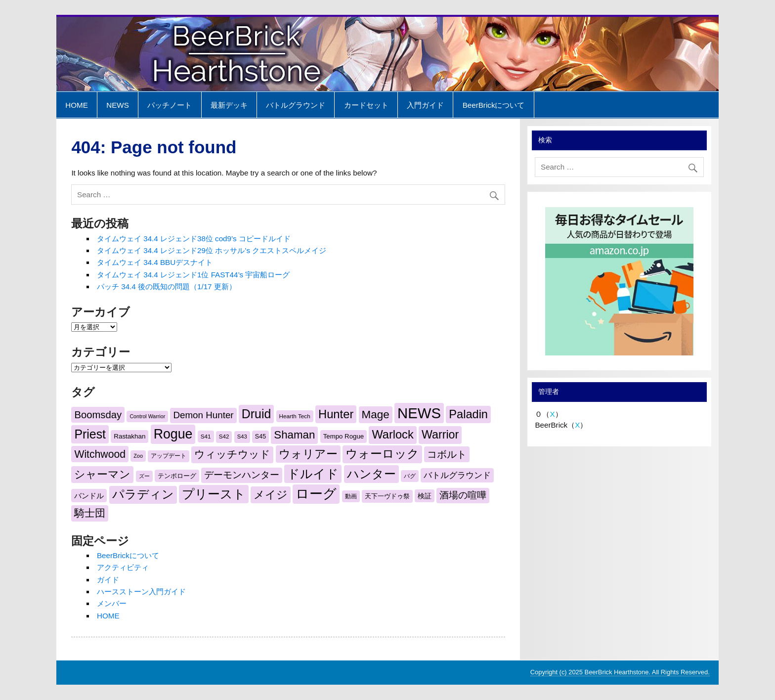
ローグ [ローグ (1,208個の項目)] (316, 494)
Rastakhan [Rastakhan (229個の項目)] (129, 436)
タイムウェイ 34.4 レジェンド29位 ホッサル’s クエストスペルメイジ (212, 250)
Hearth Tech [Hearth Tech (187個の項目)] (295, 416)
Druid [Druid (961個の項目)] (256, 414)
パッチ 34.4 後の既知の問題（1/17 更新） (167, 286)
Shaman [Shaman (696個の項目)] (294, 435)
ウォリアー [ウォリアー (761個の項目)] (308, 454)
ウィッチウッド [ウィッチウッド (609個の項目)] (232, 454)
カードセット (366, 105)
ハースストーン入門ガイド (141, 591)
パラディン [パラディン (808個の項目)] (143, 494)
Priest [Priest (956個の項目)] (90, 434)
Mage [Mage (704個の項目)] (376, 415)
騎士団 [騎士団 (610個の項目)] (90, 513)
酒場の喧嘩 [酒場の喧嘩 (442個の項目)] (463, 495)
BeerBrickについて (494, 105)
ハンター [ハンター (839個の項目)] (371, 474)
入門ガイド (425, 105)
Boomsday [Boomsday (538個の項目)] (98, 415)
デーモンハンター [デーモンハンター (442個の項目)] (242, 475)
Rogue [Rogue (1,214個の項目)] (173, 434)
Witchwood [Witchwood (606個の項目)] (100, 454)
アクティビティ (123, 567)
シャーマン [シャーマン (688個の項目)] (102, 474)
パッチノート (170, 105)
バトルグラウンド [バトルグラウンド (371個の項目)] (457, 475)
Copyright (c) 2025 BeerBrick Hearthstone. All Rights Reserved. (620, 672)
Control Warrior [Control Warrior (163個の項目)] (147, 416)
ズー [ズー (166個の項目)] (144, 476)
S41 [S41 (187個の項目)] (206, 436)
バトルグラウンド (296, 105)
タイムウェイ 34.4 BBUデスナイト (155, 262)
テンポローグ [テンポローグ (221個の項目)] (177, 476)
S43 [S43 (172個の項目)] (242, 437)
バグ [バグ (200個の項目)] (410, 476)
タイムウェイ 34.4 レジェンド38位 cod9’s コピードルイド (194, 239)
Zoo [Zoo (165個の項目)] (138, 456)
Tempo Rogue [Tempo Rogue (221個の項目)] (344, 436)
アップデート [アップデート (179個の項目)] (169, 456)
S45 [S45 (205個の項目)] (260, 437)
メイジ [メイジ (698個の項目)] (271, 495)
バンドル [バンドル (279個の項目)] (89, 496)
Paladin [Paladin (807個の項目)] (468, 414)
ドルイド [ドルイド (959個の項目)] (313, 474)
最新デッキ (229, 105)
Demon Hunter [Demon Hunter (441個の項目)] (203, 415)
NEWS (118, 105)
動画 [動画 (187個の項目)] (351, 496)
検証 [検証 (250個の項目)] (425, 496)
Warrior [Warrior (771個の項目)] (440, 435)
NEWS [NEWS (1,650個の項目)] (419, 413)
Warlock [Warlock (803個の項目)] (392, 435)
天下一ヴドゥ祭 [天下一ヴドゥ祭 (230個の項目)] (387, 496)
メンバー (112, 603)
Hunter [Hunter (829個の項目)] (336, 414)
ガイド (108, 580)
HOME (77, 105)
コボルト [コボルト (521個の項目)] (447, 454)
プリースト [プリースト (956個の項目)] (214, 494)
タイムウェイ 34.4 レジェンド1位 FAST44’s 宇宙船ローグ (193, 275)
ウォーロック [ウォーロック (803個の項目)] (382, 454)
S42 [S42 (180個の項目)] (224, 437)
